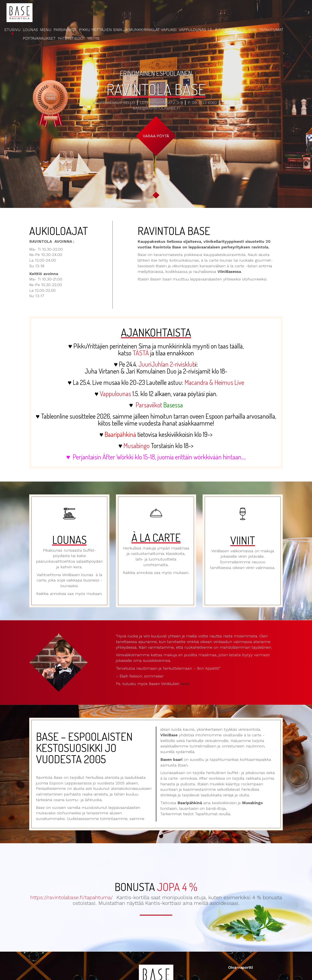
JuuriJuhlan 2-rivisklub (167, 364)
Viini (253, 30)
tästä (185, 684)
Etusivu (12, 30)
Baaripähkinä (120, 434)
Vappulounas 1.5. (196, 30)
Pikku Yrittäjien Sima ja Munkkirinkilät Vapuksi (128, 30)
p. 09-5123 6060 (202, 103)
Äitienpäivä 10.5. (231, 30)
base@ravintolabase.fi (157, 108)
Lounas (30, 30)
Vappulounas (115, 394)
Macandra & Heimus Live (214, 382)
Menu (46, 30)
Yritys (93, 38)
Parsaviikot (65, 30)
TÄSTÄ (141, 353)
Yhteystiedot (71, 38)
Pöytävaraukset (39, 38)
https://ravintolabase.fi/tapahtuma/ (72, 897)
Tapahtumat (271, 30)
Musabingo (136, 445)
